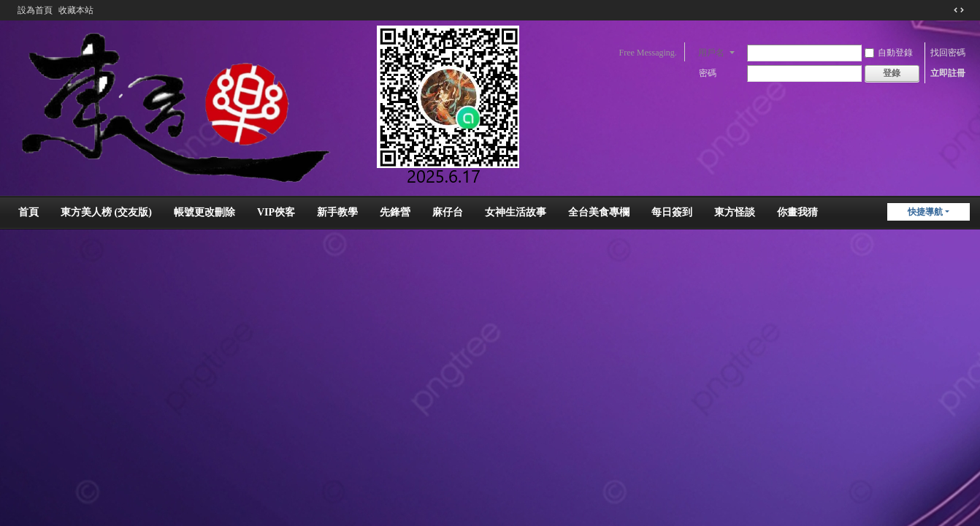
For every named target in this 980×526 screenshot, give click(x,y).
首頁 (28, 212)
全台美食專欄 (599, 212)
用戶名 (711, 53)
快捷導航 (925, 212)
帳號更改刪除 (204, 212)
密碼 (708, 73)
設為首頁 (35, 10)
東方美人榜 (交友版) (106, 212)
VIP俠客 (276, 212)
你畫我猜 (797, 212)
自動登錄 (889, 53)
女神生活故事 (516, 212)
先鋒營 (395, 212)
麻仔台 (448, 212)
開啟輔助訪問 (945, 10)
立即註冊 (948, 73)
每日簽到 (672, 212)
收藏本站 (76, 10)
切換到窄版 (959, 10)
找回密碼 (948, 53)
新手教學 (337, 212)
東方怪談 (735, 212)
